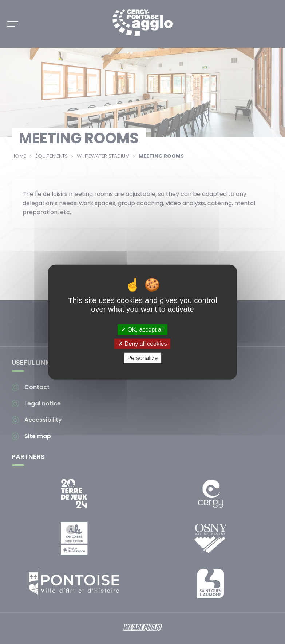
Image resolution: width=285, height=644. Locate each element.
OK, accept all (142, 329)
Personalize (143, 358)
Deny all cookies (143, 343)
